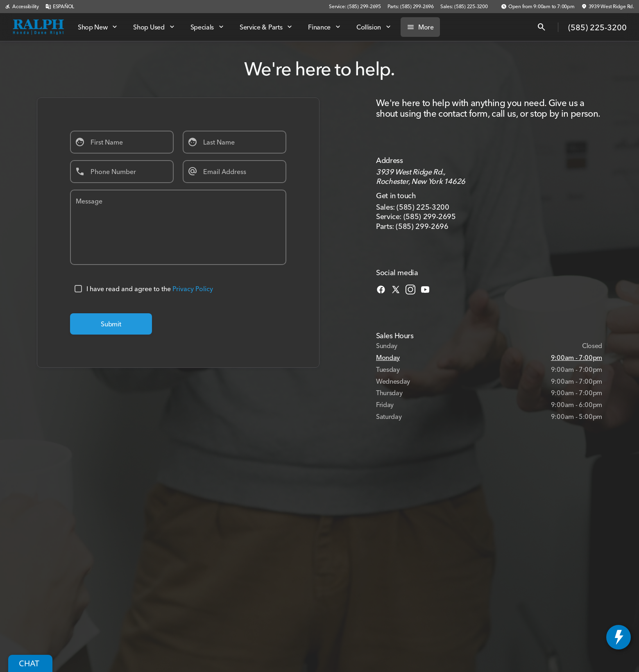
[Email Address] (235, 172)
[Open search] (542, 27)
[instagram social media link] (410, 289)
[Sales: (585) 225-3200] (464, 7)
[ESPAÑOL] (60, 7)
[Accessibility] (22, 7)
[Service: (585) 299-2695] (355, 7)
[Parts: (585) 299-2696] (411, 7)
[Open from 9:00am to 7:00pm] (538, 7)
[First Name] (122, 142)
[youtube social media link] (425, 289)
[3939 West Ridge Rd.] (608, 7)
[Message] (178, 227)
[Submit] (111, 324)
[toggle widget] (619, 637)
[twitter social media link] (396, 289)
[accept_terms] (78, 289)
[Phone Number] (122, 172)
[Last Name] (235, 142)
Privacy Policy (193, 289)
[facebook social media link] (381, 289)
